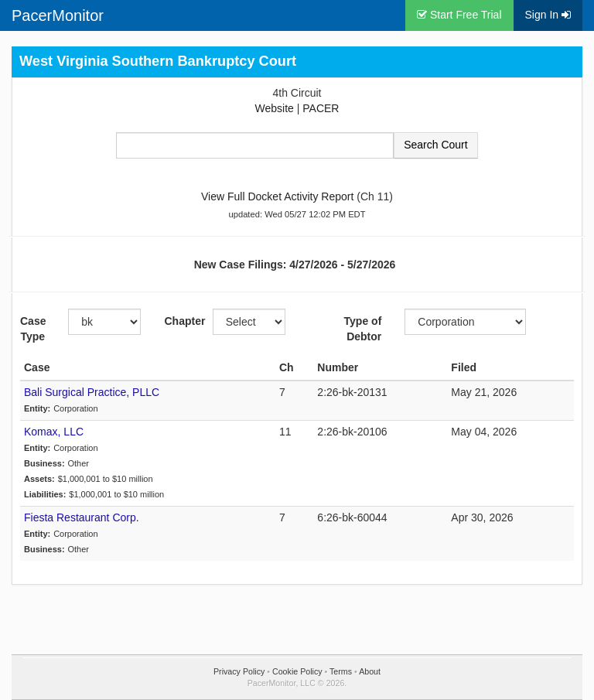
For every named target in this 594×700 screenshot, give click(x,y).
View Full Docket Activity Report (277, 196)
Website (275, 108)
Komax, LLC (54, 432)
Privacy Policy (239, 671)
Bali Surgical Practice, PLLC (92, 392)
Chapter (182, 321)
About (370, 671)
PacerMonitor (58, 15)
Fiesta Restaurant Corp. (82, 517)
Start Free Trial (459, 15)
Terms (341, 671)
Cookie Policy (297, 671)
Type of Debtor (363, 329)
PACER (321, 108)
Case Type (33, 329)
